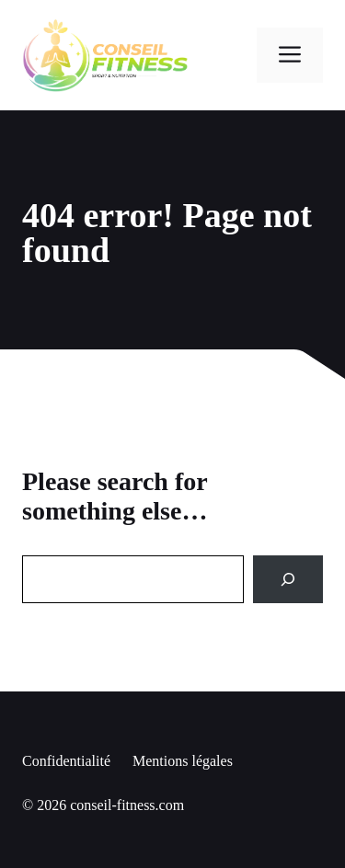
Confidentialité (66, 761)
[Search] (288, 579)
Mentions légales (183, 761)
